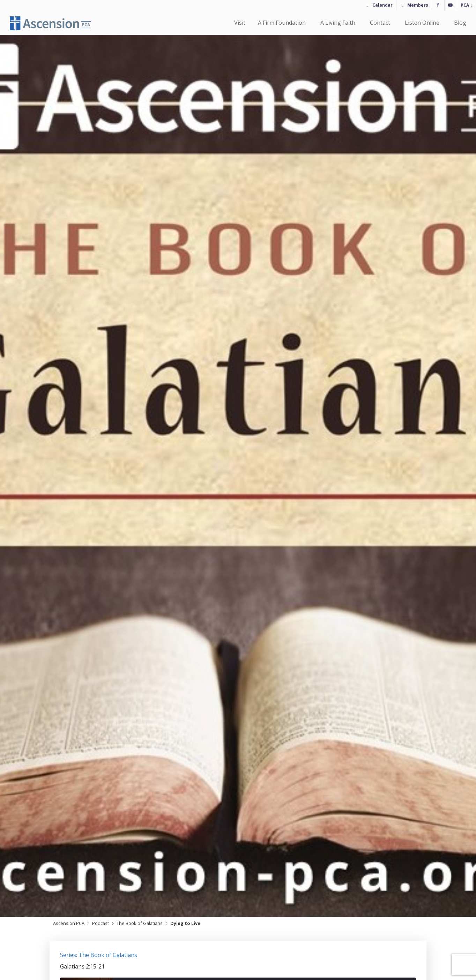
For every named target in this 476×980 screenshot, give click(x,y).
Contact (381, 23)
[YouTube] (451, 5)
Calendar (382, 5)
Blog (460, 23)
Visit (240, 23)
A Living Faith (339, 23)
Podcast (101, 923)
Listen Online (423, 23)
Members (418, 5)
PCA (465, 5)
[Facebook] (438, 5)
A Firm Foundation (283, 23)
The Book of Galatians (140, 923)
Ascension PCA (69, 923)
